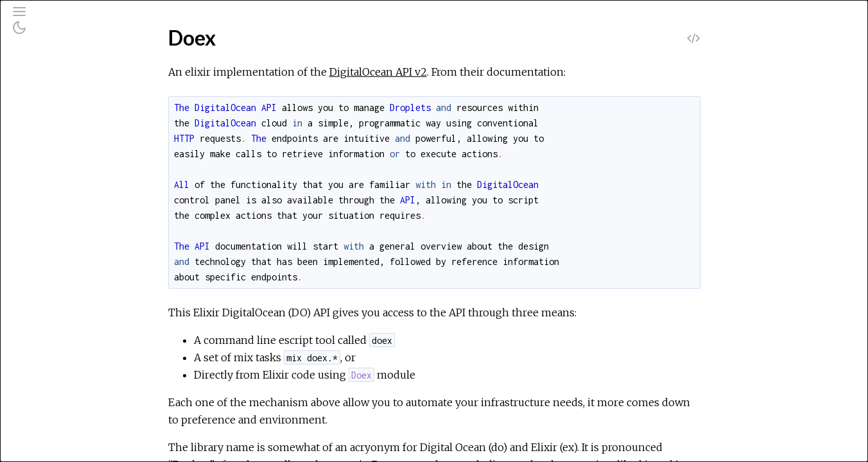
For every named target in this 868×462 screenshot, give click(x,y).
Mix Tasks (54, 133)
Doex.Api (52, 241)
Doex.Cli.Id (56, 414)
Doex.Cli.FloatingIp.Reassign (93, 380)
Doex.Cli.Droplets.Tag (79, 345)
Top (56, 191)
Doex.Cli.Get (60, 397)
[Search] (89, 65)
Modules (54, 116)
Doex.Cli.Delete (67, 293)
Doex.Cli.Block (64, 258)
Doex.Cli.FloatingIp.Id (79, 362)
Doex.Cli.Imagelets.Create (90, 432)
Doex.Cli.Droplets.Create (88, 310)
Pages (46, 98)
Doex (44, 170)
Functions (70, 219)
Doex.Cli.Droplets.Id (77, 328)
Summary (69, 205)
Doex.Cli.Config (65, 276)
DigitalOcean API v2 (474, 72)
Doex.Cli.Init (59, 449)
